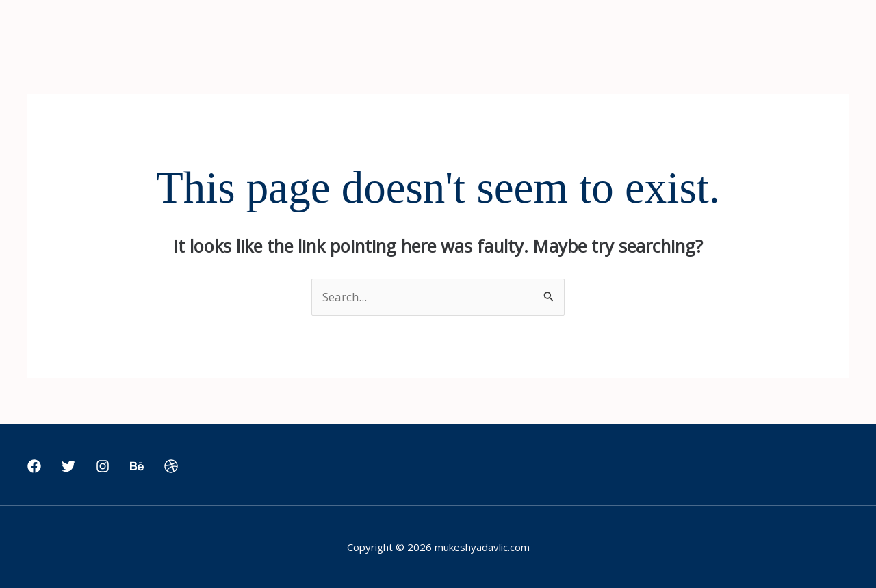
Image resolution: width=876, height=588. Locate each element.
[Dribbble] (171, 466)
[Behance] (137, 466)
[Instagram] (103, 466)
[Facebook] (34, 466)
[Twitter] (68, 466)
